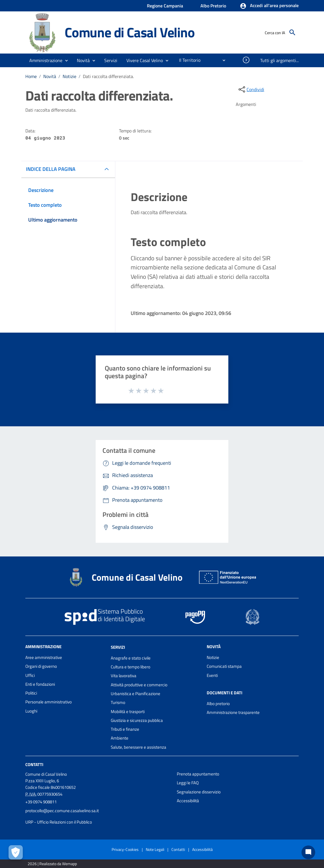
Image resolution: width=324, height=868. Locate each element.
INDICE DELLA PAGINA (51, 169)
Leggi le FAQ (188, 783)
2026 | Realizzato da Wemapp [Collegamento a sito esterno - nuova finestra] (52, 864)
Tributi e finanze (125, 729)
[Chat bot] (308, 852)
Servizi (118, 647)
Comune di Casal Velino (130, 32)
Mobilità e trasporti (128, 712)
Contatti (34, 764)
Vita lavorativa (124, 676)
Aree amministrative (44, 657)
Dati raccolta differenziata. (108, 76)
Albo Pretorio (213, 6)
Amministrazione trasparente (233, 712)
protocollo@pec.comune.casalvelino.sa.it (62, 811)
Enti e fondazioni (40, 684)
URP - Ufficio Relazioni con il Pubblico (59, 822)
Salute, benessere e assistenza (139, 747)
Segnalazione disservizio (199, 792)
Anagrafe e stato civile (131, 658)
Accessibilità (188, 801)
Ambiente (120, 738)
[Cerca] (292, 32)
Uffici (30, 675)
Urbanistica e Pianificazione (136, 694)
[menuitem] (187, 60)
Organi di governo (41, 666)
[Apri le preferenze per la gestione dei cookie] (16, 852)
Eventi (212, 675)
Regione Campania (165, 6)
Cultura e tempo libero (131, 667)
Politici (31, 693)
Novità (50, 76)
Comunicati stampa (224, 666)
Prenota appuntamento (198, 774)
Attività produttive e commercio (139, 685)
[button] (269, 6)
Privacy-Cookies (125, 849)
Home (31, 76)
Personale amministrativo (49, 702)
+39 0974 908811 (41, 802)
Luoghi (31, 711)
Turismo (118, 702)
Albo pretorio (218, 704)
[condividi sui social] (251, 89)
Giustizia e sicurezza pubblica (137, 720)
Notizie (69, 76)
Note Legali (155, 849)
